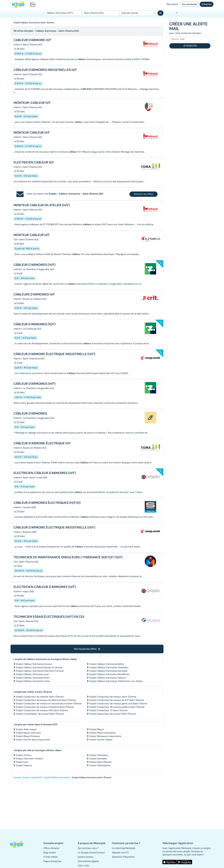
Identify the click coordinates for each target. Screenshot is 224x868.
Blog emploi (50, 853)
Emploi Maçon (97, 729)
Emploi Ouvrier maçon (101, 740)
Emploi (26, 777)
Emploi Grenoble (98, 759)
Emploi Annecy (24, 755)
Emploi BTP (37, 777)
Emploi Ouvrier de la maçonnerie (33, 740)
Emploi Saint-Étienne (100, 762)
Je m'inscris (190, 46)
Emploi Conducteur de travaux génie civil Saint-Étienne (118, 704)
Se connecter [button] (190, 4)
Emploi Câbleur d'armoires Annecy (34, 664)
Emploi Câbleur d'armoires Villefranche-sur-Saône (116, 681)
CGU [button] (80, 866)
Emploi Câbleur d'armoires (57, 777)
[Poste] (63, 13)
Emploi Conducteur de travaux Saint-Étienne (113, 697)
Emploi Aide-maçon (26, 729)
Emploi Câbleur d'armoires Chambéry (109, 667)
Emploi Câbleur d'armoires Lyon (32, 674)
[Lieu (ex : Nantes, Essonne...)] (100, 13)
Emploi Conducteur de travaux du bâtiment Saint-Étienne (46, 700)
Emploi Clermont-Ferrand (29, 759)
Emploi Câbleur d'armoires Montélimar (109, 674)
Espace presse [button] (85, 857)
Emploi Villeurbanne (100, 765)
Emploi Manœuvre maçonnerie (105, 736)
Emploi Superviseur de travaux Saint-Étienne (113, 714)
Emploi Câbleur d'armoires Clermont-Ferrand (40, 671)
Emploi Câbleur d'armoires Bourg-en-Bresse (39, 667)
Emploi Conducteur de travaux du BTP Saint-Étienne (117, 700)
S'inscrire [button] (207, 4)
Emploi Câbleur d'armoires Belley (107, 664)
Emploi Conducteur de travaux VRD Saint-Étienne (42, 710)
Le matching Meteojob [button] (124, 848)
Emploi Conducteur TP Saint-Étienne (108, 710)
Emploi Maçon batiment (28, 733)
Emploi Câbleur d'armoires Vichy (33, 681)
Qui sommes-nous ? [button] (88, 848)
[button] (18, 844)
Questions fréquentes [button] (123, 857)
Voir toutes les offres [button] (87, 649)
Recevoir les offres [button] (143, 194)
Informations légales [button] (88, 861)
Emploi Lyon (22, 762)
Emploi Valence (24, 765)
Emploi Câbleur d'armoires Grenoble (108, 671)
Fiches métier (51, 857)
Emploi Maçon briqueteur (102, 733)
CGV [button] (87, 866)
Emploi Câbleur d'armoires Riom (33, 678)
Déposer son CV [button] (120, 853)
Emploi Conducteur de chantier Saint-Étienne (40, 697)
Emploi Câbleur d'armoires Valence (108, 678)
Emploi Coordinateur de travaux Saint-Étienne (40, 714)
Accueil (17, 777)
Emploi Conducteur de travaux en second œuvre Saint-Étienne (49, 704)
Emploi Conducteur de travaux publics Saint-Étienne (117, 707)
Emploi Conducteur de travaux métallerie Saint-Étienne (45, 707)
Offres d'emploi (51, 848)
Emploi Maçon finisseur (28, 736)
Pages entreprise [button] (52, 861)
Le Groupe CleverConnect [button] (91, 853)
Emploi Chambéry (99, 755)
